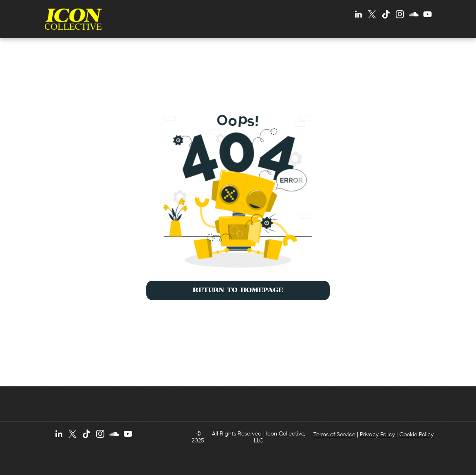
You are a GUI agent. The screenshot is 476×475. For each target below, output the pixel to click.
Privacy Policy (377, 435)
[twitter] (372, 15)
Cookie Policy (416, 435)
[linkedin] (358, 15)
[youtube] (428, 15)
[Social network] (414, 15)
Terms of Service (334, 435)
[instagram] (400, 15)
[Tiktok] (386, 15)
